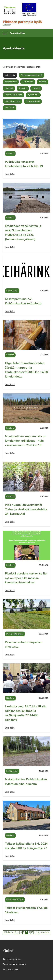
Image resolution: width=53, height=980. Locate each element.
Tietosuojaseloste (12, 959)
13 (38, 932)
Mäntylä (43, 82)
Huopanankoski (33, 101)
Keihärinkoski (11, 82)
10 (32, 932)
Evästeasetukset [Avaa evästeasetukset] (11, 970)
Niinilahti (9, 88)
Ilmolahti (23, 88)
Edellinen (9, 932)
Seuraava (45, 932)
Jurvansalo (10, 108)
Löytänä (36, 88)
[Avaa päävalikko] (14, 33)
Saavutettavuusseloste (14, 964)
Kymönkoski (33, 95)
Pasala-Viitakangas (13, 95)
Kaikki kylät (10, 75)
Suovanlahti (28, 82)
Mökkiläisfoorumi (13, 101)
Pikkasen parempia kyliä (32, 75)
